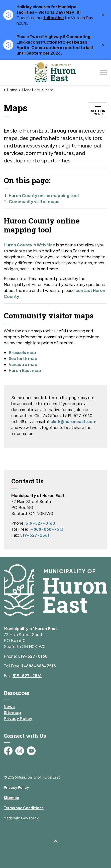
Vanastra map (23, 364)
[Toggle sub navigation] (98, 110)
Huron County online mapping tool (44, 195)
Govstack (30, 818)
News (9, 706)
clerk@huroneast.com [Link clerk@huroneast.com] (73, 421)
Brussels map (22, 352)
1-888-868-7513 (46, 529)
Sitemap (12, 712)
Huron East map (25, 370)
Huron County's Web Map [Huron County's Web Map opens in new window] (30, 245)
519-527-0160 (40, 523)
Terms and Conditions (24, 808)
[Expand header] (103, 72)
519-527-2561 (35, 535)
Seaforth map (23, 358)
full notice (54, 18)
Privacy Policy (18, 718)
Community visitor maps (34, 201)
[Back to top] (55, 841)
